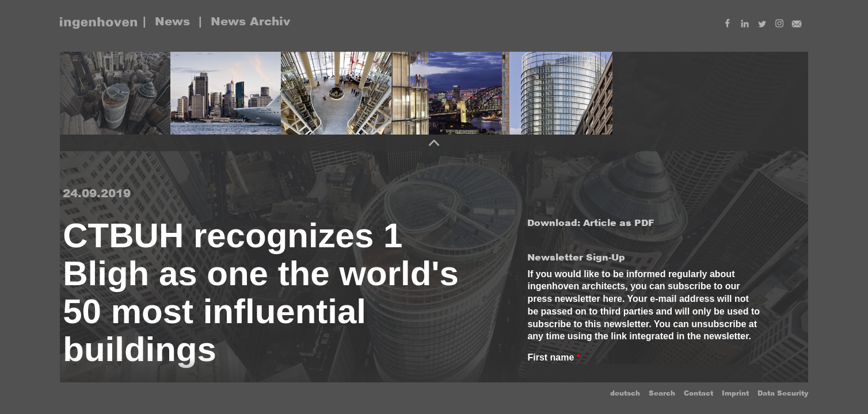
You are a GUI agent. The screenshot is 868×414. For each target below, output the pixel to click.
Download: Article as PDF (591, 223)
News (172, 21)
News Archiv (250, 21)
